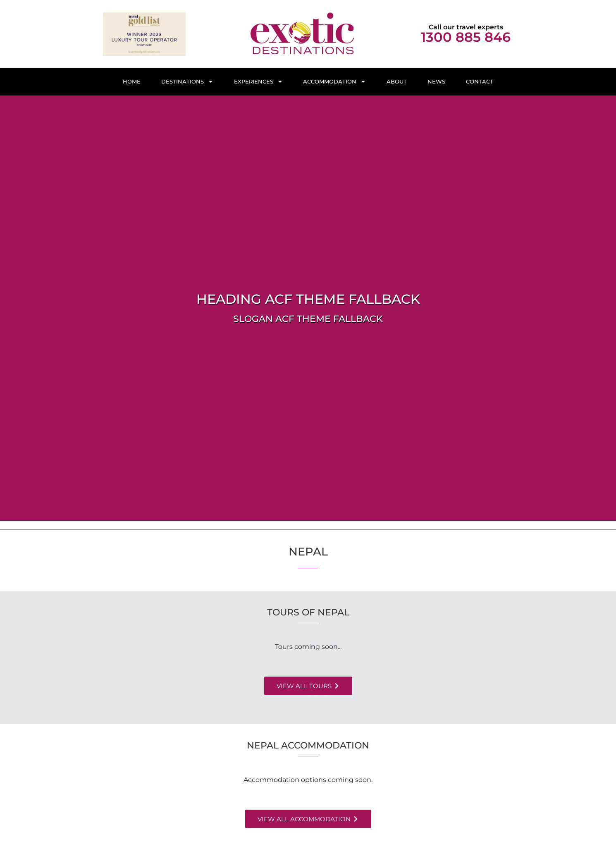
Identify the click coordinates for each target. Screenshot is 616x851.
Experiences (258, 82)
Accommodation (334, 82)
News (436, 82)
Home (132, 82)
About (397, 82)
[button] (308, 686)
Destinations (187, 82)
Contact (480, 82)
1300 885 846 (466, 37)
